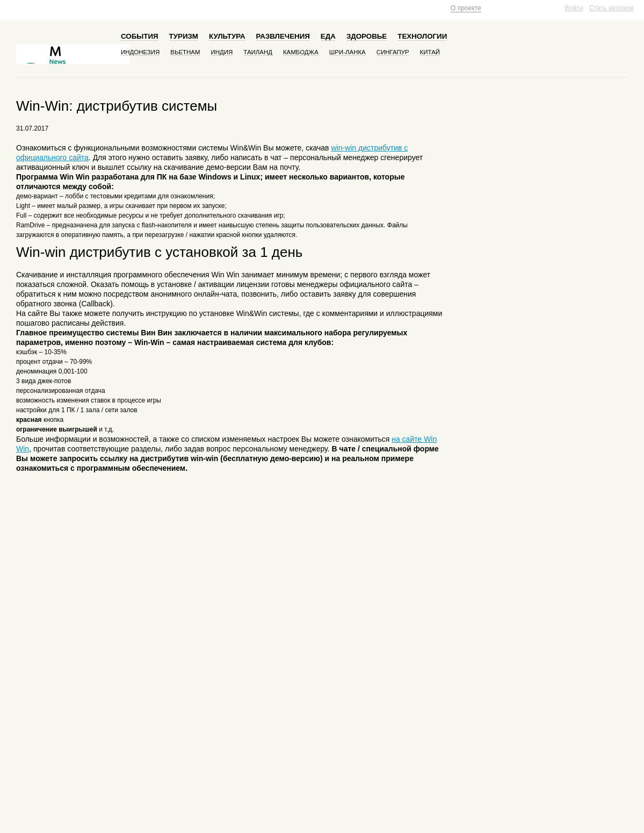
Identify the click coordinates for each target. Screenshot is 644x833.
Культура (227, 36)
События (140, 36)
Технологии (422, 36)
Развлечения (283, 36)
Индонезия (140, 52)
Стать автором (611, 8)
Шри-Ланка (348, 52)
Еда (328, 36)
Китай (430, 52)
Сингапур (393, 52)
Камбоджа (301, 52)
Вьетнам (185, 52)
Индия (222, 52)
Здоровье (367, 36)
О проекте (466, 8)
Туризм (184, 36)
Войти (574, 8)
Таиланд (258, 52)
